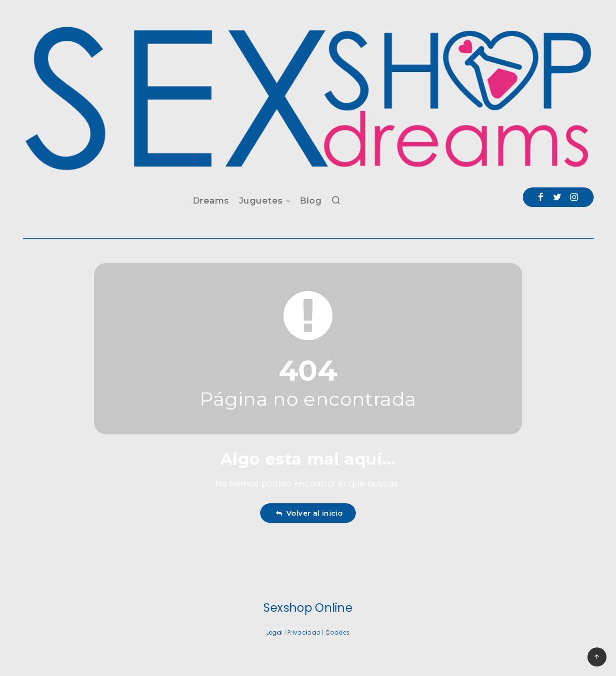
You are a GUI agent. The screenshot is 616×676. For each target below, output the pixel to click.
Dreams (211, 201)
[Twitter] (557, 197)
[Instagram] (574, 197)
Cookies (337, 632)
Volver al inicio (309, 513)
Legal (275, 632)
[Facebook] (541, 197)
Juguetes (261, 201)
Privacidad (304, 632)
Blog (311, 201)
